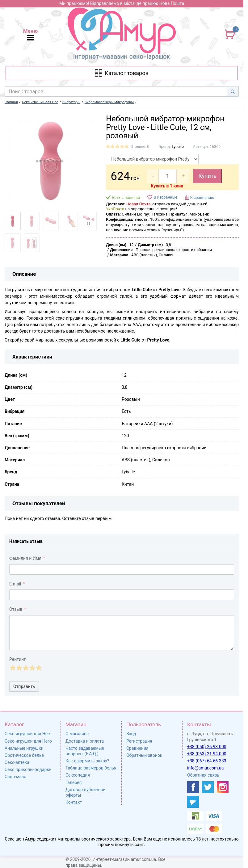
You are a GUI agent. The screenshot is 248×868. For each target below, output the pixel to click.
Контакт (74, 802)
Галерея (74, 782)
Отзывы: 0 (140, 147)
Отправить (24, 686)
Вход (131, 734)
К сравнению (202, 197)
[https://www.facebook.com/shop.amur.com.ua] (193, 787)
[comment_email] (122, 595)
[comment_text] (122, 633)
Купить (207, 176)
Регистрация (139, 741)
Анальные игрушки (24, 748)
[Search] (233, 91)
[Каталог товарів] (122, 73)
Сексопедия (78, 775)
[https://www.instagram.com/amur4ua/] (223, 787)
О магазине (77, 734)
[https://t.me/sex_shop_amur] (193, 802)
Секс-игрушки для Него (28, 741)
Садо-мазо (15, 777)
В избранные (166, 197)
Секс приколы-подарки (28, 769)
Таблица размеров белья (91, 768)
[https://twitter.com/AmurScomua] (208, 787)
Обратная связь (203, 775)
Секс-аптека (17, 762)
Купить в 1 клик (167, 186)
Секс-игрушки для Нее (27, 734)
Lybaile (178, 147)
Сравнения (137, 748)
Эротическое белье (24, 755)
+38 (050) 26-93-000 (207, 747)
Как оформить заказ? (87, 761)
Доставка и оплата (85, 741)
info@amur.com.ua (205, 768)
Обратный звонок (144, 755)
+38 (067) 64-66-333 (207, 761)
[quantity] (168, 176)
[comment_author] (122, 569)
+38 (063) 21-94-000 (207, 754)
